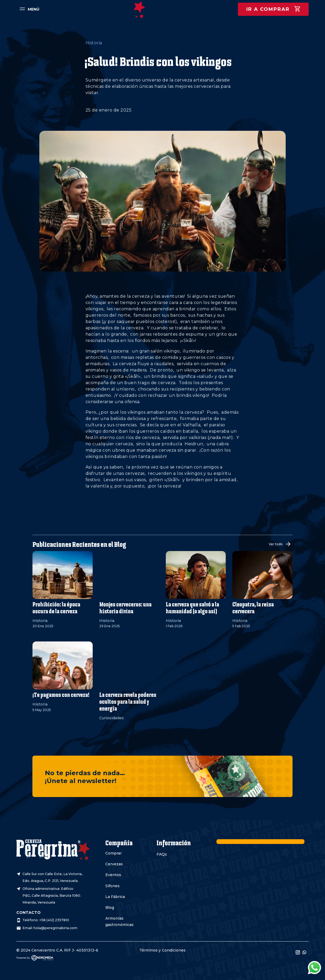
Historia (94, 43)
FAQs (162, 854)
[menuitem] (29, 9)
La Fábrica (115, 897)
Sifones (112, 886)
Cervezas (114, 864)
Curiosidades (112, 718)
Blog (110, 907)
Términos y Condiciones (162, 950)
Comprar (114, 853)
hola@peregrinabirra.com (55, 928)
